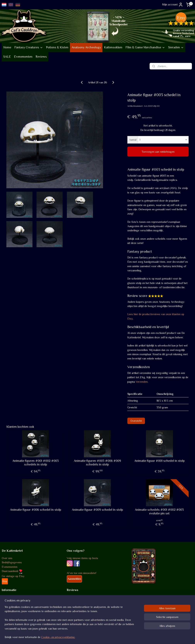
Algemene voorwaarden (15, 597)
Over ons (7, 558)
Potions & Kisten (57, 47)
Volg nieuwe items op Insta (82, 558)
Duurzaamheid (12, 571)
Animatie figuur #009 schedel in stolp (97, 510)
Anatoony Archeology (86, 47)
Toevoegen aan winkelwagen (158, 152)
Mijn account (173, 5)
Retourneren (9, 606)
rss (94, 637)
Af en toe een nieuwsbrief (81, 573)
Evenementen (23, 57)
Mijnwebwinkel (134, 637)
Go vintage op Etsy (13, 576)
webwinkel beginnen (106, 637)
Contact (7, 619)
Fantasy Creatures (29, 47)
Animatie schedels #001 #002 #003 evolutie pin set (159, 512)
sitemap (87, 637)
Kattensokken (113, 47)
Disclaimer (8, 615)
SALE (7, 57)
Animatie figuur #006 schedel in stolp (36, 510)
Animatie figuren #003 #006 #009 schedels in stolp (97, 463)
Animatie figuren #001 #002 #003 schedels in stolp (36, 463)
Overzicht (136, 421)
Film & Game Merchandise (145, 47)
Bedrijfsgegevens (12, 562)
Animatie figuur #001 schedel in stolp (159, 461)
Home (7, 47)
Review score (75, 597)
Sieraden (176, 47)
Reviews (41, 57)
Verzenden (142, 382)
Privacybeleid (9, 610)
